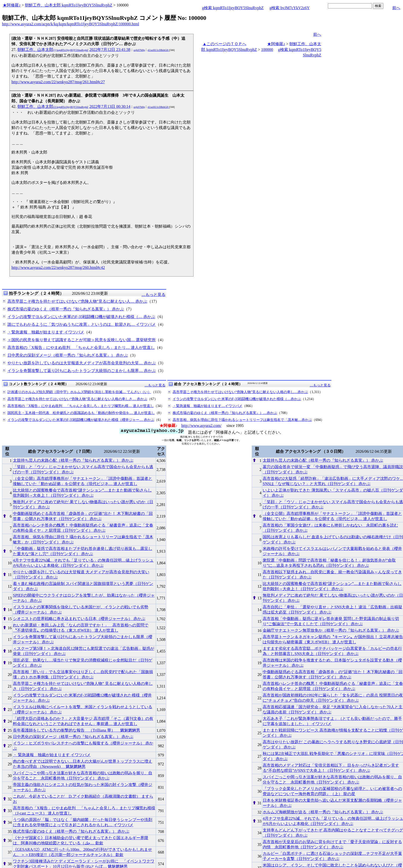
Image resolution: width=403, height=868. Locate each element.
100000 (267, 50)
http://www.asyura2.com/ (201, 426)
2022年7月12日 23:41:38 (110, 50)
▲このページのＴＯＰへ (224, 44)
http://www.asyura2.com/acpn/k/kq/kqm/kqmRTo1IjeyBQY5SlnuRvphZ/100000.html (71, 24)
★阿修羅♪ (12, 5)
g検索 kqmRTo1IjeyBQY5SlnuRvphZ (233, 8)
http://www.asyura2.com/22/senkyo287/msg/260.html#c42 (58, 268)
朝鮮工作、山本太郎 (53, 50)
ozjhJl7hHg (139, 50)
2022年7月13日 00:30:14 (110, 106)
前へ (396, 8)
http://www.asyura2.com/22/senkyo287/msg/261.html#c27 (58, 82)
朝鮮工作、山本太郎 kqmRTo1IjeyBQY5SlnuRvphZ (69, 5)
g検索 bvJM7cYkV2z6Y (289, 8)
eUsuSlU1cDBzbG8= (159, 50)
